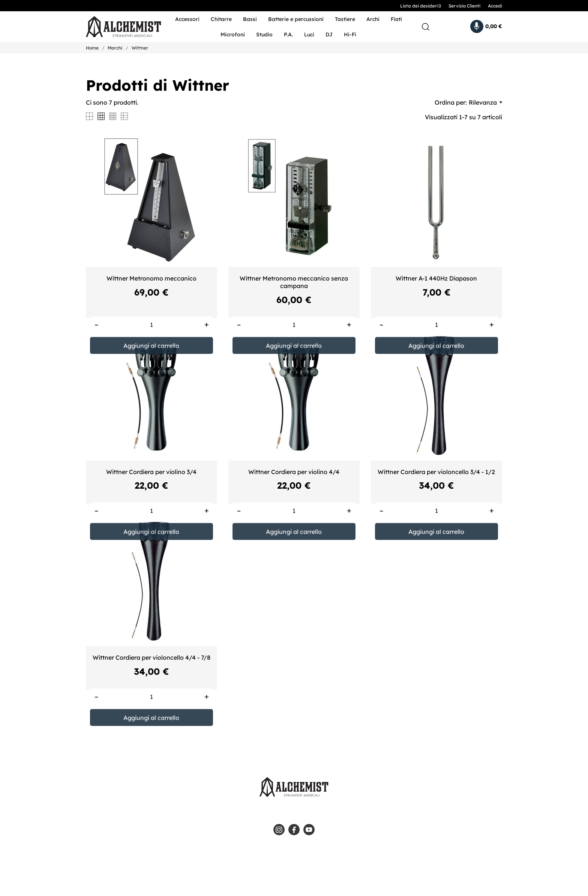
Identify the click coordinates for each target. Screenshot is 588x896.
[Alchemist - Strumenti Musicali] (119, 27)
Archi (373, 19)
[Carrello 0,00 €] (486, 26)
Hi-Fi (350, 35)
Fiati (396, 19)
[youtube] (309, 830)
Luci (309, 35)
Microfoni (233, 35)
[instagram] (279, 830)
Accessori (187, 19)
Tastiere (345, 19)
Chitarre (221, 19)
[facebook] (294, 830)
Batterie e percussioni (296, 19)
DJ (329, 35)
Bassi (250, 19)
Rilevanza (485, 102)
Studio (264, 35)
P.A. (288, 35)
